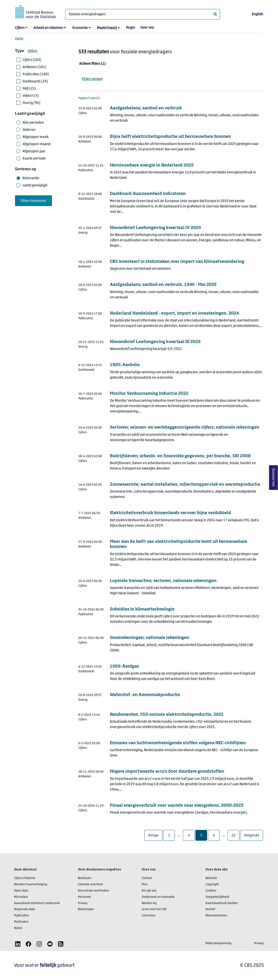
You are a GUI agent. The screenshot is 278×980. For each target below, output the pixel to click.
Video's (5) (31, 96)
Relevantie (31, 178)
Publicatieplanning (218, 943)
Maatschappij (107, 28)
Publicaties (22, 916)
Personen (84, 897)
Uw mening (274, 477)
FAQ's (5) (29, 89)
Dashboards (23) (35, 82)
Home (19, 39)
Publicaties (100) (36, 74)
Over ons (147, 28)
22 (235, 835)
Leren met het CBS (154, 909)
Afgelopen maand (36, 144)
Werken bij (149, 903)
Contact (147, 878)
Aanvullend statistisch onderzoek (37, 903)
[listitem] (18, 944)
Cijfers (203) (32, 60)
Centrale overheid (90, 884)
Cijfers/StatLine (25, 878)
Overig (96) (31, 103)
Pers (145, 884)
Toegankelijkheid (217, 897)
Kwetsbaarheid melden (222, 903)
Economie (80, 28)
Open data (21, 891)
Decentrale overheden (93, 891)
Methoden (21, 922)
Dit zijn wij (149, 891)
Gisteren (29, 130)
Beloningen (86, 909)
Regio (130, 28)
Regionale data (25, 909)
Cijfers (20, 28)
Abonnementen (216, 916)
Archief (210, 909)
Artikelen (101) (34, 67)
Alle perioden (33, 123)
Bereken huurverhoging (31, 884)
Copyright (212, 884)
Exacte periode (34, 159)
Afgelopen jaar (34, 151)
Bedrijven (85, 878)
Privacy (83, 903)
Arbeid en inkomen (48, 28)
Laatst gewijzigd (35, 185)
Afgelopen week (36, 137)
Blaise (18, 928)
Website (211, 878)
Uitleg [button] (32, 51)
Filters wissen (92, 79)
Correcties (149, 916)
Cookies (211, 891)
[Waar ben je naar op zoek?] (143, 14)
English (257, 14)
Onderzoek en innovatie (158, 897)
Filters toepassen (33, 201)
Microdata (21, 897)
